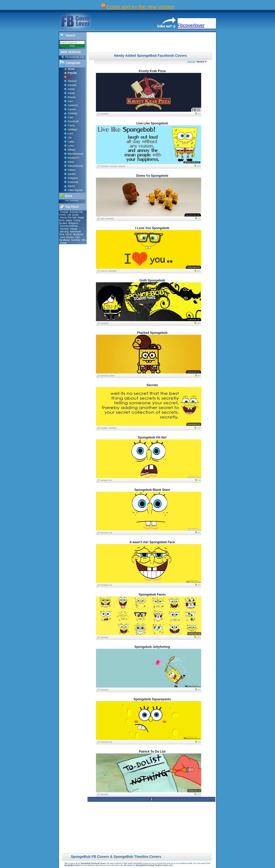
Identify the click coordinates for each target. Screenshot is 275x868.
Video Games (75, 190)
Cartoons (73, 105)
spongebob (113, 428)
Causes (72, 109)
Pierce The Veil (68, 217)
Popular (191, 62)
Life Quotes (113, 166)
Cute (70, 117)
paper (69, 220)
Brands (72, 97)
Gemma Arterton (69, 226)
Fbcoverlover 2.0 (74, 57)
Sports (71, 186)
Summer (76, 240)
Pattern (72, 170)
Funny (71, 125)
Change (64, 212)
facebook (78, 234)
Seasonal (73, 182)
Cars (70, 101)
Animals (72, 85)
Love (70, 134)
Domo (102, 218)
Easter (63, 243)
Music (71, 162)
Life (70, 138)
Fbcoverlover (191, 25)
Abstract (72, 81)
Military (72, 150)
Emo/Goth (73, 121)
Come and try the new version (140, 7)
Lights (71, 142)
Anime (71, 89)
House (74, 229)
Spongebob (104, 166)
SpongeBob (104, 114)
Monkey (112, 375)
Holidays (72, 129)
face (111, 480)
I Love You (104, 271)
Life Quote (73, 215)
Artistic (71, 93)
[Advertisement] (152, 43)
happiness (122, 166)
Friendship (104, 428)
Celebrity (73, 113)
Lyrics (71, 146)
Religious (73, 178)
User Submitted (72, 200)
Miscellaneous (76, 154)
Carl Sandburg (69, 239)
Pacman (64, 229)
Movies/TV (73, 158)
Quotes (72, 174)
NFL (84, 240)
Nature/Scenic (75, 166)
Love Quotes (67, 237)
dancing (64, 232)
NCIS (68, 234)
